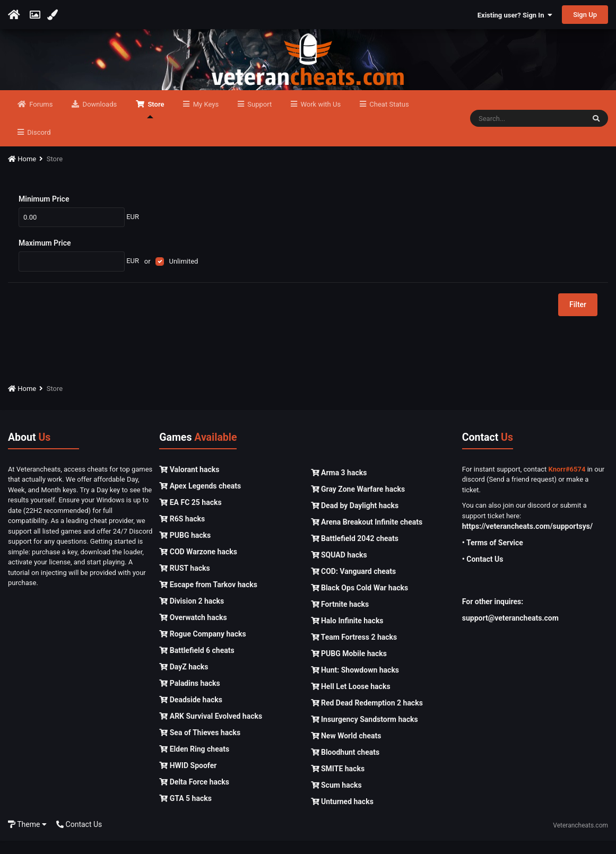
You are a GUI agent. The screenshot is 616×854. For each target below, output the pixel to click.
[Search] (527, 132)
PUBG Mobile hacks (349, 667)
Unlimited (183, 274)
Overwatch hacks (193, 630)
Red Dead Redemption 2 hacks (367, 716)
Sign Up (585, 15)
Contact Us (79, 837)
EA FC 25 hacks (190, 515)
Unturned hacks (342, 815)
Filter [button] (578, 318)
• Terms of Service (493, 556)
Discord (38, 146)
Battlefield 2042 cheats (355, 552)
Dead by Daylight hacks (355, 519)
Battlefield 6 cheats (197, 663)
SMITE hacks (338, 782)
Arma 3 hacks (339, 486)
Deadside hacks (191, 712)
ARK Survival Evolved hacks (211, 729)
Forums (40, 117)
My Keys (205, 117)
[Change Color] (54, 15)
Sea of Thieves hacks (200, 745)
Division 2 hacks (192, 614)
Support (259, 117)
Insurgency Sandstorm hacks (365, 733)
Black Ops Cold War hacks (360, 601)
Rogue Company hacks (202, 647)
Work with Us (320, 117)
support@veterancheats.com (510, 631)
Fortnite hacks (340, 617)
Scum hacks (336, 798)
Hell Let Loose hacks (351, 700)
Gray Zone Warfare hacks (358, 502)
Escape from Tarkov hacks (208, 597)
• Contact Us (483, 572)
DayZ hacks (184, 679)
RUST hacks (184, 581)
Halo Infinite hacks (347, 634)
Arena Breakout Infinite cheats (367, 535)
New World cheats (346, 749)
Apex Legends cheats (200, 499)
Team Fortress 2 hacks (354, 650)
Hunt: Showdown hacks (355, 683)
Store (155, 123)
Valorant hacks (189, 482)
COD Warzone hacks (198, 564)
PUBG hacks (185, 548)
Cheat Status (388, 117)
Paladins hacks (190, 696)
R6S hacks (182, 531)
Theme (27, 837)
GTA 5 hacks (185, 811)
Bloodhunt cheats (345, 765)
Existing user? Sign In (515, 15)
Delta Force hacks (194, 795)
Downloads (99, 117)
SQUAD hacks (339, 568)
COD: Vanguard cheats (354, 585)
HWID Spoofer (188, 778)
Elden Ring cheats (194, 762)
